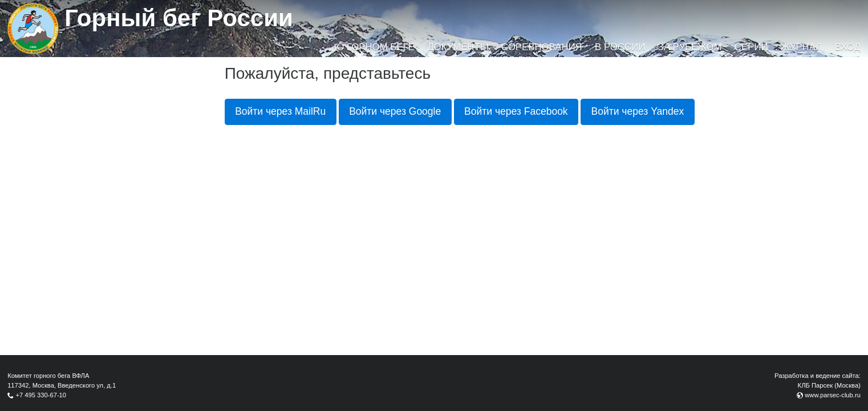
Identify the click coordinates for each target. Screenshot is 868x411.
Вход (848, 47)
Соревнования (542, 47)
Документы (458, 47)
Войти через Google (395, 111)
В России (620, 47)
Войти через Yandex (638, 111)
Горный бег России (179, 18)
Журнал (801, 47)
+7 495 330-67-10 (41, 395)
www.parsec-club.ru (833, 395)
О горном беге (375, 47)
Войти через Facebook (516, 111)
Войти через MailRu (280, 111)
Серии (751, 47)
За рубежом (690, 47)
